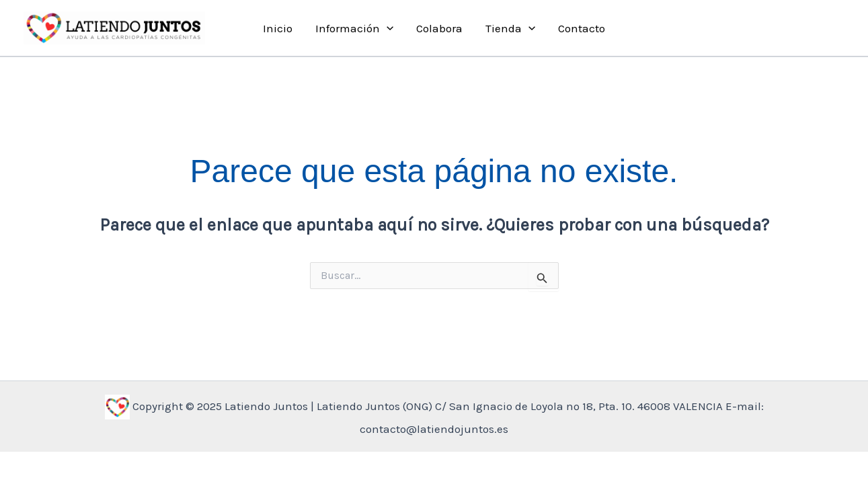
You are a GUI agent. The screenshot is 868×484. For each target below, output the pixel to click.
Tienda (510, 28)
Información (354, 28)
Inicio (278, 28)
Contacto (582, 28)
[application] (387, 28)
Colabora (439, 28)
